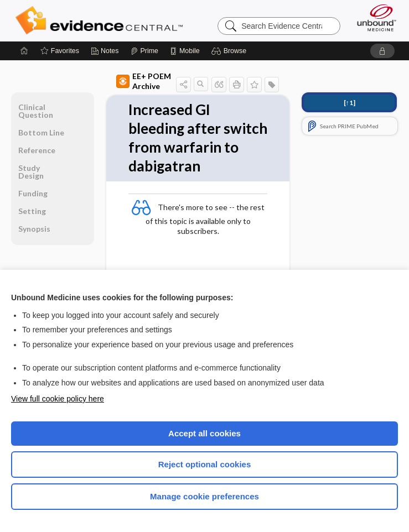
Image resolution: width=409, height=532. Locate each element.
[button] (231, 51)
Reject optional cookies (205, 464)
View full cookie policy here (58, 399)
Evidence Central (102, 20)
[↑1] (350, 103)
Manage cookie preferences (204, 496)
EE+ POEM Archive (144, 81)
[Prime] (144, 51)
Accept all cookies (204, 433)
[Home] (24, 51)
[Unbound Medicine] (373, 18)
